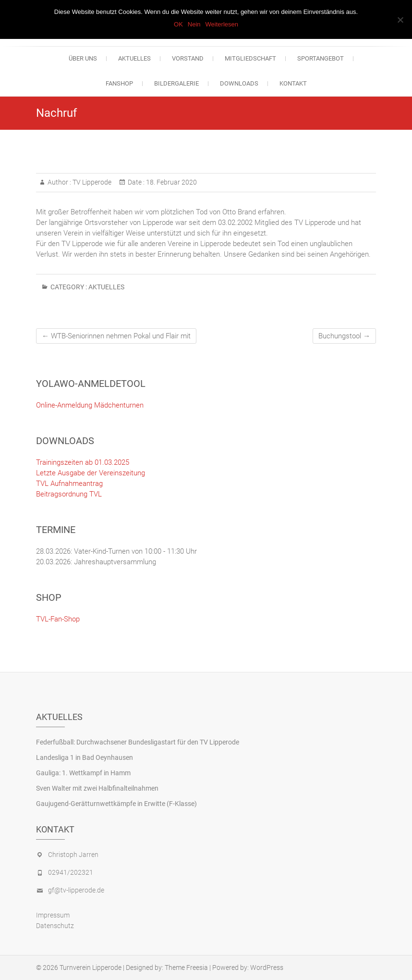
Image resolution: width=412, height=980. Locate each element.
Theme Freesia (186, 968)
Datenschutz (55, 926)
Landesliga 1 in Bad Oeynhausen (85, 757)
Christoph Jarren (73, 855)
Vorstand (188, 58)
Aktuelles (134, 58)
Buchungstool (344, 336)
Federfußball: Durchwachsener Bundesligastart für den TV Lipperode (138, 742)
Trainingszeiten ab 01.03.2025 (83, 462)
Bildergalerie (176, 83)
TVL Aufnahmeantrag (69, 484)
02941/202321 (71, 872)
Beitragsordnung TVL (69, 494)
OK (178, 24)
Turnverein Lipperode (91, 968)
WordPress (267, 968)
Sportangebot (321, 58)
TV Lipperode (91, 182)
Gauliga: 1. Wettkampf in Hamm (83, 773)
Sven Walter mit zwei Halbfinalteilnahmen (97, 788)
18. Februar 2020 (171, 182)
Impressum (53, 915)
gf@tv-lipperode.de (76, 890)
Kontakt (293, 83)
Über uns (83, 58)
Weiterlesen (222, 24)
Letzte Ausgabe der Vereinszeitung (91, 473)
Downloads (239, 83)
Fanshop (119, 83)
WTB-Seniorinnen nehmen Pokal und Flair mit (116, 336)
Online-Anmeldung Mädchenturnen (90, 405)
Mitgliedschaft (250, 58)
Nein (194, 24)
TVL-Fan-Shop (58, 619)
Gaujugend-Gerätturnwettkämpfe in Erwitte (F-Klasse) (116, 804)
